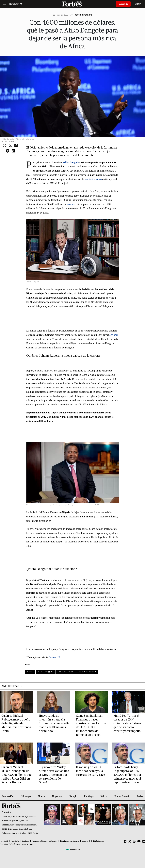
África (30, 672)
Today (140, 796)
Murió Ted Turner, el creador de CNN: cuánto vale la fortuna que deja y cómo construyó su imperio (127, 723)
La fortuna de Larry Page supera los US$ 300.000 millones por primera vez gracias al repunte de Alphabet (127, 775)
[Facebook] (125, 842)
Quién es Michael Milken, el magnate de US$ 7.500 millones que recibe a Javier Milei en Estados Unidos (16, 775)
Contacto (26, 841)
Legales (85, 841)
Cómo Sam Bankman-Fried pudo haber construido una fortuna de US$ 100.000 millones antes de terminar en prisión (91, 725)
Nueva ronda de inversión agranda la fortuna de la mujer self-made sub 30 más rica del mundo (54, 723)
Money (41, 796)
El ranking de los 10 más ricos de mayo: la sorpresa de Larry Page (90, 771)
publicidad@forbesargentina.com (23, 817)
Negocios (57, 796)
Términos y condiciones (70, 841)
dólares (71, 204)
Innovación (8, 796)
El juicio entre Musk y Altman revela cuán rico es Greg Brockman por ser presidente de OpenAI (54, 775)
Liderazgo (26, 796)
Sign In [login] (138, 4)
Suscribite (123, 4)
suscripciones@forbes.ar (23, 829)
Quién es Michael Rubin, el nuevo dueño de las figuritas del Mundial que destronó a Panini (16, 723)
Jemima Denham (83, 15)
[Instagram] (134, 842)
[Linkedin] (144, 842)
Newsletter (15, 841)
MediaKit (4, 841)
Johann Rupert (66, 672)
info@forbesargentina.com (19, 821)
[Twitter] (130, 842)
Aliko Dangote (46, 672)
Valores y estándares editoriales (45, 841)
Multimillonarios (88, 672)
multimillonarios (93, 179)
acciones (114, 335)
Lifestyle (73, 796)
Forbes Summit (122, 796)
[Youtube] (139, 842)
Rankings (89, 796)
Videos (104, 796)
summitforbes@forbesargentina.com (22, 825)
